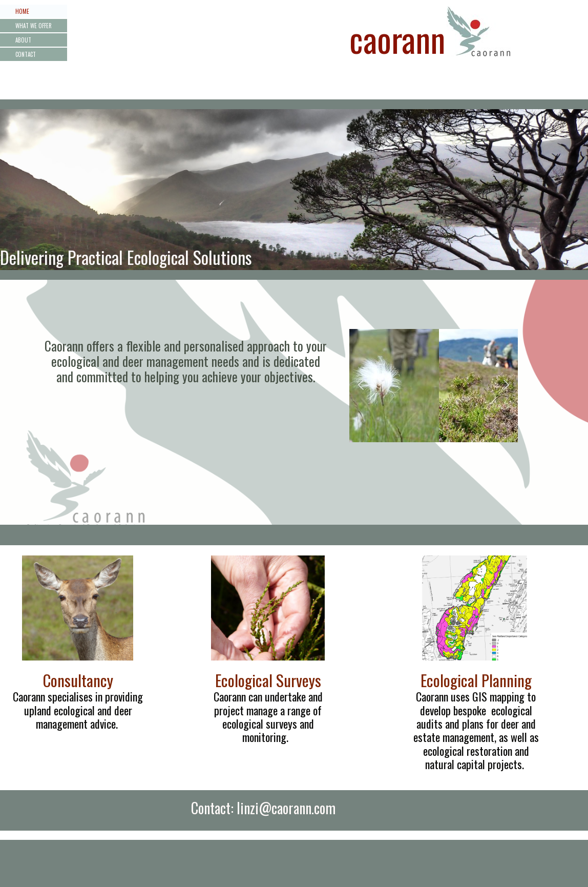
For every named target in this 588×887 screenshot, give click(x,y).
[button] (361, 386)
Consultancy (78, 680)
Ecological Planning (476, 680)
